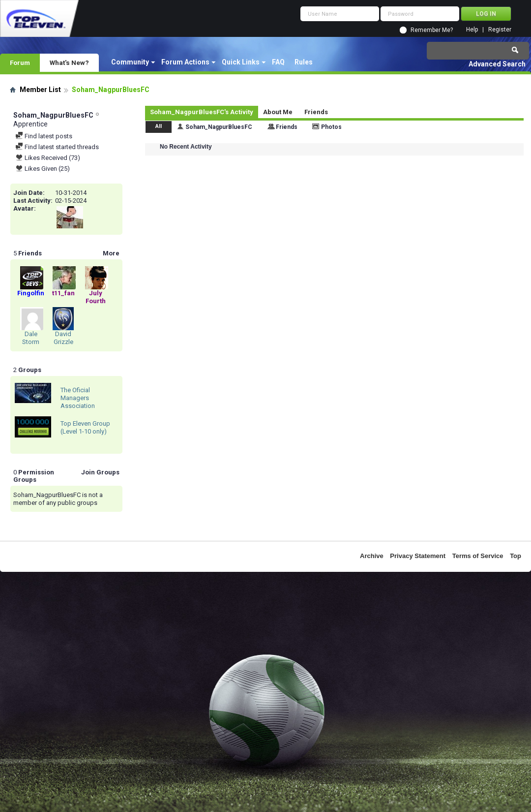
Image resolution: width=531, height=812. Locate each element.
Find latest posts (44, 136)
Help (472, 30)
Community (130, 62)
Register (500, 30)
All (159, 126)
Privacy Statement (418, 556)
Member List (40, 90)
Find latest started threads (57, 147)
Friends (316, 112)
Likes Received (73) (48, 158)
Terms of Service (478, 556)
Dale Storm (31, 338)
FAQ (278, 62)
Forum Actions (185, 62)
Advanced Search (497, 64)
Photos (331, 127)
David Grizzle (63, 338)
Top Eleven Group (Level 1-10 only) (85, 427)
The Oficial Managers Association (78, 398)
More (111, 253)
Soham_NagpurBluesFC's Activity (202, 112)
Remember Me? (432, 30)
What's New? (69, 62)
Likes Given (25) (43, 169)
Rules (304, 62)
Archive (372, 556)
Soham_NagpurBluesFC (219, 127)
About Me (278, 112)
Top (516, 556)
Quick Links (241, 62)
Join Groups (100, 472)
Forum (20, 62)
